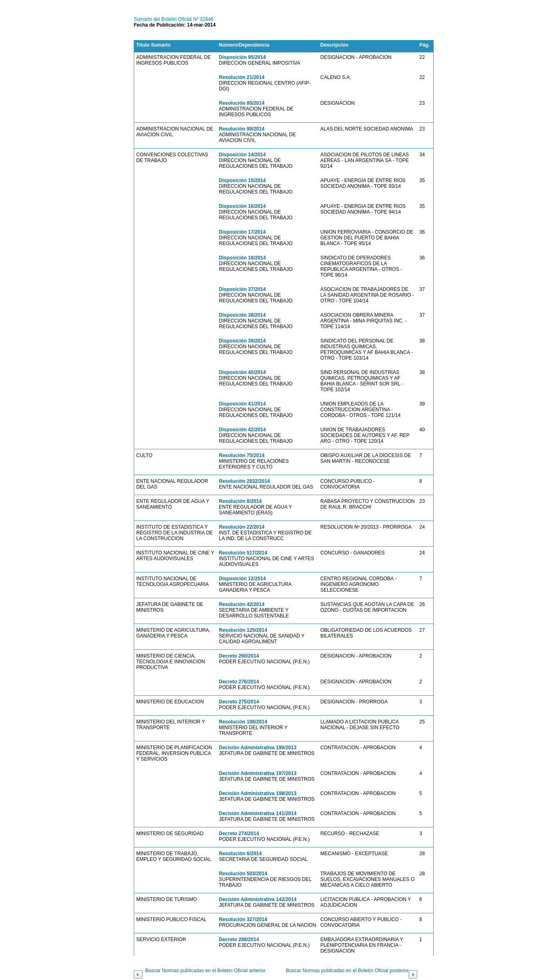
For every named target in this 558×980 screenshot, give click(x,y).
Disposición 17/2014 (242, 232)
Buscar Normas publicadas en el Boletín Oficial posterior (347, 971)
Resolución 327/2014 (243, 919)
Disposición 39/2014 (242, 341)
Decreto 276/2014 (239, 682)
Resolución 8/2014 (240, 501)
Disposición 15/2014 (242, 180)
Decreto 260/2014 (239, 656)
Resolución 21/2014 (242, 77)
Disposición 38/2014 (242, 315)
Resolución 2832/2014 (244, 481)
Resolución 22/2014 (242, 527)
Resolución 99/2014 (242, 129)
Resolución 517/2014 (243, 553)
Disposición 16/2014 (242, 206)
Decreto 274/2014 (239, 834)
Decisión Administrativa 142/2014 (258, 899)
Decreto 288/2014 (239, 939)
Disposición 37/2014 (242, 289)
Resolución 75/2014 (242, 455)
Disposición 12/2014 (242, 579)
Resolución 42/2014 (242, 604)
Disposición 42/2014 (242, 430)
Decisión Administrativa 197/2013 (258, 773)
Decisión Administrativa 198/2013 (258, 793)
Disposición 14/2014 (242, 155)
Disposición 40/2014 (242, 372)
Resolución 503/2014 (243, 874)
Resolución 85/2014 (242, 103)
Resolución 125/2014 (243, 630)
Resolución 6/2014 (240, 854)
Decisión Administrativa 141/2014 (258, 813)
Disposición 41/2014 (242, 404)
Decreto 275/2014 (239, 702)
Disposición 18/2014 (242, 258)
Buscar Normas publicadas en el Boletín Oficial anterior (205, 971)
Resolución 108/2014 (243, 722)
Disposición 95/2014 (242, 57)
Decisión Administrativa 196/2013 (258, 748)
